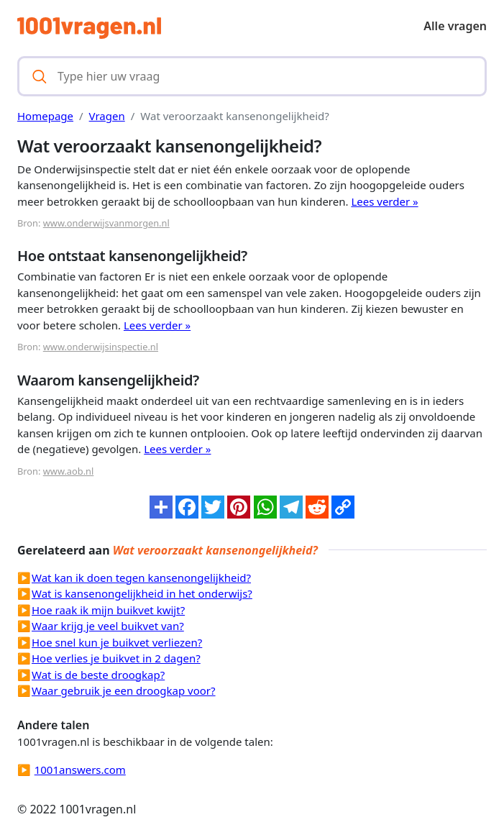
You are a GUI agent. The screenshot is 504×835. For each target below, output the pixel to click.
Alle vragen (455, 26)
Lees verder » (384, 201)
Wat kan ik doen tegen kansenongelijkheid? (141, 578)
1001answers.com (80, 770)
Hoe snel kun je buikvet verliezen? (117, 642)
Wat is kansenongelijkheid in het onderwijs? (142, 593)
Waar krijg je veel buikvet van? (108, 626)
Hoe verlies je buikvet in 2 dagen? (116, 658)
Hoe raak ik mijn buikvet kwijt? (108, 610)
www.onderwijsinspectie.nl (101, 347)
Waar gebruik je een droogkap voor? (124, 690)
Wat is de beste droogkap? (98, 675)
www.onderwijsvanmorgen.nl (106, 223)
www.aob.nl (69, 471)
